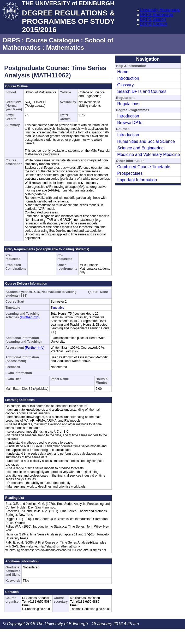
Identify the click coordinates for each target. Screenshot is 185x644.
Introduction (128, 78)
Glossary (125, 85)
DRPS (11, 40)
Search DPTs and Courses (142, 91)
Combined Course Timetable (144, 167)
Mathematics (65, 47)
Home (123, 72)
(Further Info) (30, 317)
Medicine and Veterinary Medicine (148, 154)
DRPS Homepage (156, 15)
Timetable (57, 308)
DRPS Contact (153, 24)
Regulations (128, 104)
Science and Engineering (140, 148)
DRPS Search (153, 19)
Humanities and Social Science (146, 141)
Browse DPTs (130, 123)
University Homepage (160, 10)
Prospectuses (130, 173)
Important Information (137, 180)
